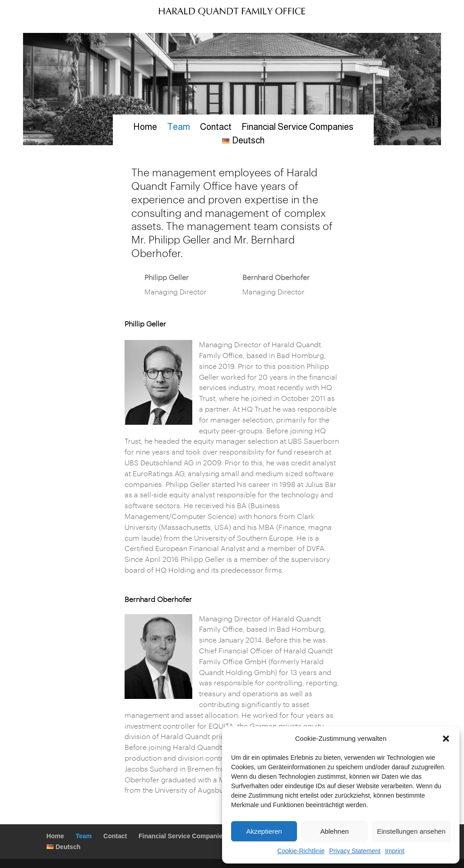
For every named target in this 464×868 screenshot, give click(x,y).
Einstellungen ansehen (411, 831)
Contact (216, 128)
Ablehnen (334, 831)
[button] (446, 739)
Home (145, 128)
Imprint (395, 851)
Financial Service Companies (297, 128)
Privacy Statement (355, 851)
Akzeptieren (264, 831)
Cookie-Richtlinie (301, 851)
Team (179, 128)
